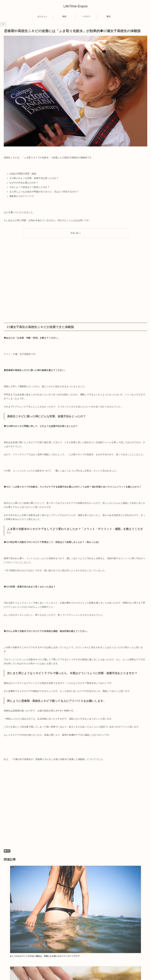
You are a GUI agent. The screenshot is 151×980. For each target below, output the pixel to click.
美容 (7, 851)
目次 (73, 233)
